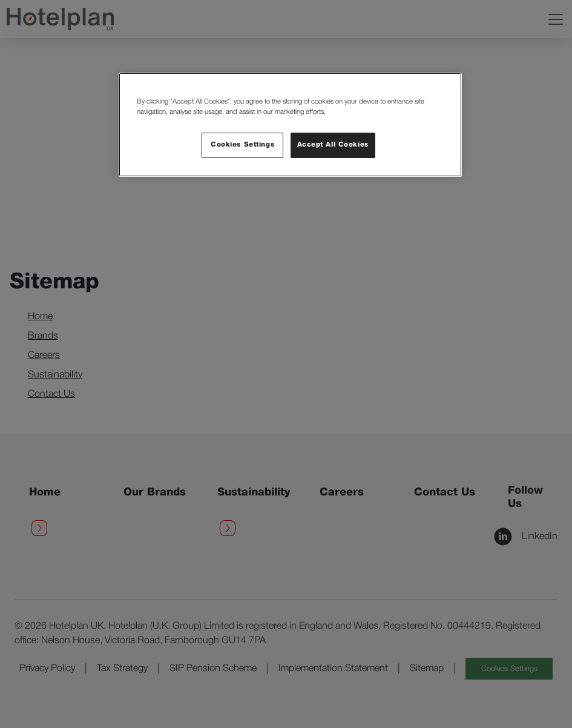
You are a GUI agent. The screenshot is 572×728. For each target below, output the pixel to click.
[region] (290, 125)
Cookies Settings (242, 145)
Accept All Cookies (333, 145)
